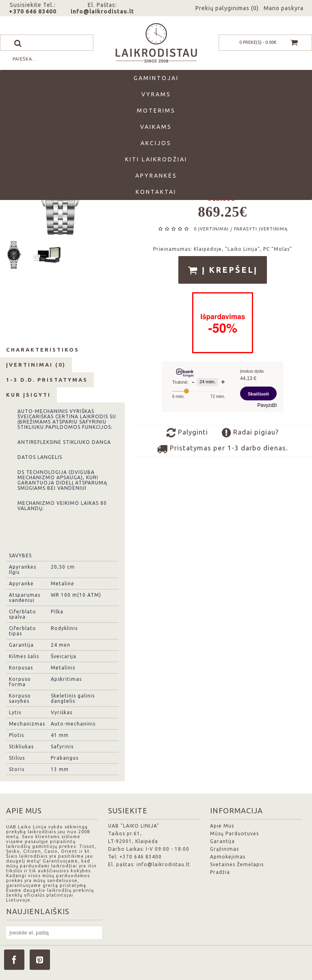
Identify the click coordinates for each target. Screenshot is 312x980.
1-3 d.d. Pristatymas (47, 380)
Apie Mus (222, 826)
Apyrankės (156, 176)
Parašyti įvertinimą (261, 229)
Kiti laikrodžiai (156, 159)
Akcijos (156, 143)
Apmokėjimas (228, 857)
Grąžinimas (224, 849)
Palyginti (187, 433)
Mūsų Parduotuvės (234, 833)
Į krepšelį (223, 270)
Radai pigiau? (250, 433)
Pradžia (220, 872)
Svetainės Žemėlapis (237, 864)
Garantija (222, 841)
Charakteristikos (43, 350)
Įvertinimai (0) (36, 365)
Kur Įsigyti (28, 395)
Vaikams (156, 127)
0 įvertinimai (211, 229)
